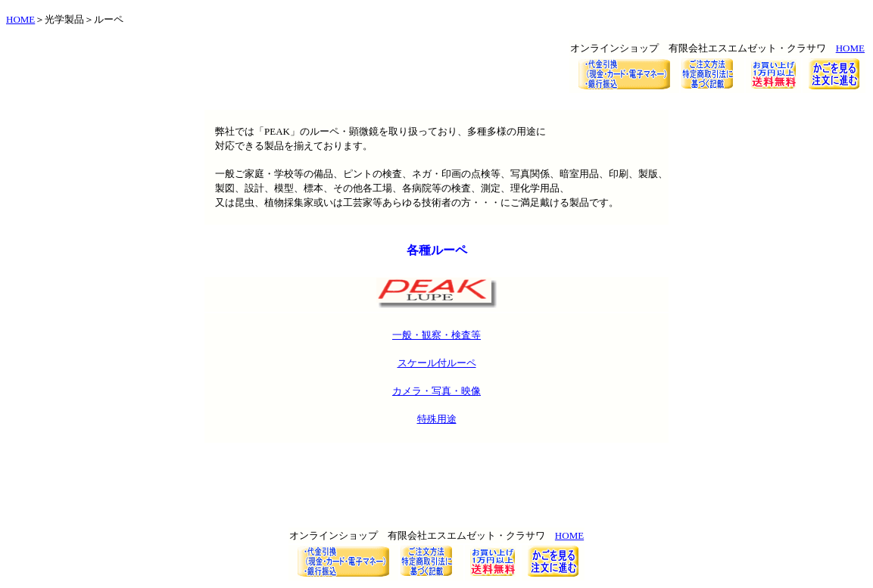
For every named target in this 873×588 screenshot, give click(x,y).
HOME (20, 19)
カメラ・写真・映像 (436, 391)
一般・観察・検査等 (436, 335)
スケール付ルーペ (437, 363)
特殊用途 (437, 419)
